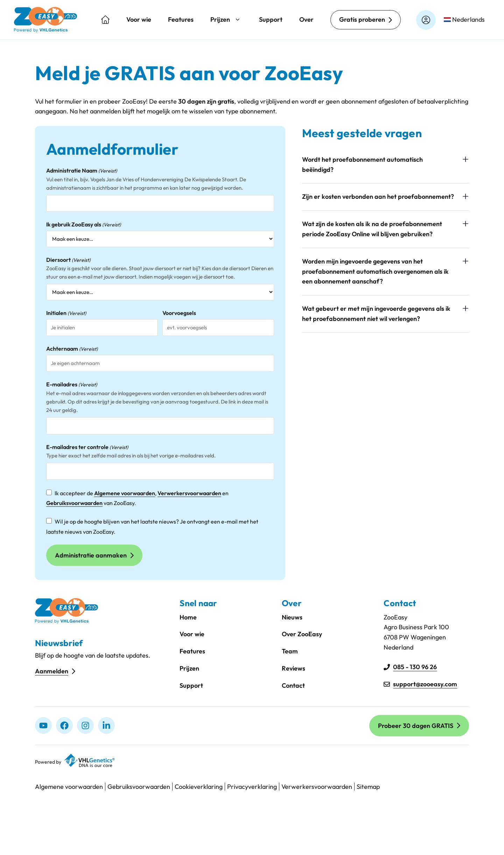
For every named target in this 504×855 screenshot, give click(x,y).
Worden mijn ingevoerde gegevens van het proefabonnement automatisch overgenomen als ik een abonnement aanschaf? (375, 271)
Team (290, 651)
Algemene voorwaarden (125, 493)
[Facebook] (64, 726)
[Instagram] (85, 726)
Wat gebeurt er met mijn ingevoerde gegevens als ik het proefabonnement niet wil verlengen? (376, 314)
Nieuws (292, 617)
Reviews (293, 668)
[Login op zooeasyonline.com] (426, 20)
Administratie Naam (82, 171)
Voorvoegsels (179, 313)
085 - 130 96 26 (415, 667)
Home (188, 617)
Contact (293, 685)
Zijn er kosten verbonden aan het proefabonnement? (378, 197)
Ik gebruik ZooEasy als (83, 225)
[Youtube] (43, 726)
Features (181, 19)
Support (271, 19)
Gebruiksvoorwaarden (74, 503)
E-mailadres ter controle (87, 447)
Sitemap (368, 787)
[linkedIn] (106, 726)
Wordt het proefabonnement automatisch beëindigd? (362, 164)
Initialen (66, 313)
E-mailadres (72, 385)
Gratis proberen (362, 19)
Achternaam (72, 349)
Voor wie (139, 19)
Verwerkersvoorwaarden (189, 493)
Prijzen (226, 20)
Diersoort (68, 260)
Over (306, 19)
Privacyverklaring (252, 787)
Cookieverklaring (199, 787)
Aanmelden (52, 671)
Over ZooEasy (302, 634)
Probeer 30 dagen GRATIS (416, 726)
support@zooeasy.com (425, 684)
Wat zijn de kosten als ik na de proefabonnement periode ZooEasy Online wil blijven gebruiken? (372, 229)
